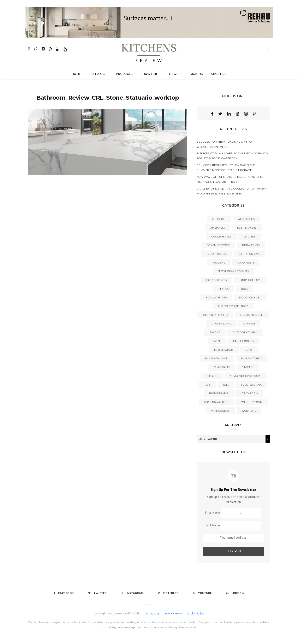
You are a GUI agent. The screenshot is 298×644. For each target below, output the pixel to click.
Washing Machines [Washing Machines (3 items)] (217, 402)
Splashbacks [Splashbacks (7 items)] (222, 367)
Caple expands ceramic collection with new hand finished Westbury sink (231, 191)
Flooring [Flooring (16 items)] (219, 263)
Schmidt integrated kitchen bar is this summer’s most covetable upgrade (226, 168)
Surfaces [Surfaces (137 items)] (212, 376)
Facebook (64, 593)
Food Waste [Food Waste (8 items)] (246, 263)
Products (124, 74)
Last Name (213, 526)
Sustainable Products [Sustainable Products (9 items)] (245, 376)
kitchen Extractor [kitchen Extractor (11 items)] (215, 315)
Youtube (202, 593)
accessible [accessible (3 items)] (219, 219)
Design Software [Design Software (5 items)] (219, 245)
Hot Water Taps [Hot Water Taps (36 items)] (216, 298)
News (174, 74)
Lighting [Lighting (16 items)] (215, 333)
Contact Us (153, 614)
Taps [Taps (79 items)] (208, 385)
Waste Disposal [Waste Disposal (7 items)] (252, 402)
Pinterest (168, 593)
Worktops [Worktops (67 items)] (249, 411)
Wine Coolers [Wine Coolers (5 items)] (220, 411)
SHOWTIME (150, 74)
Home (76, 74)
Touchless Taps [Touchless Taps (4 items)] (251, 385)
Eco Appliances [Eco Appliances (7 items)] (217, 254)
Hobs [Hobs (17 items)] (245, 289)
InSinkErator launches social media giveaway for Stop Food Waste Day (232, 156)
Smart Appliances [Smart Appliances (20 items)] (217, 359)
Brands (196, 74)
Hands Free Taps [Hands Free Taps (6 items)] (250, 280)
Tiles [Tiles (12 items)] (226, 385)
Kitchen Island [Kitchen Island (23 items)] (221, 324)
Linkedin (235, 593)
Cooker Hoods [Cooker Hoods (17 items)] (221, 237)
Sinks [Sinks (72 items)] (249, 350)
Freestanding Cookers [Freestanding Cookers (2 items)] (233, 271)
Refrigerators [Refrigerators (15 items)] (224, 350)
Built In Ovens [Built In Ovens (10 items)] (247, 228)
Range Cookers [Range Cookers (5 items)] (244, 341)
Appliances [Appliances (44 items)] (218, 228)
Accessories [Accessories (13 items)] (246, 219)
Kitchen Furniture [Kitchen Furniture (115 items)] (252, 315)
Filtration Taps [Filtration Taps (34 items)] (249, 254)
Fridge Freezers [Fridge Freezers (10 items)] (217, 280)
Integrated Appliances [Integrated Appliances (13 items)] (233, 306)
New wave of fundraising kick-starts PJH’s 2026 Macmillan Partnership (230, 179)
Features (97, 74)
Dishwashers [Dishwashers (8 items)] (251, 245)
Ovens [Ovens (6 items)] (217, 341)
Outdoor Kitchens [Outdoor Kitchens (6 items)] (245, 333)
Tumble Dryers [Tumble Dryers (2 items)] (219, 394)
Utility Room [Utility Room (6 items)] (249, 394)
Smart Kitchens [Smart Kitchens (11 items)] (251, 359)
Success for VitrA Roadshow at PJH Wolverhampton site (225, 144)
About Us (219, 74)
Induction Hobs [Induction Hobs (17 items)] (250, 298)
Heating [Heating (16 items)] (224, 289)
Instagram (132, 593)
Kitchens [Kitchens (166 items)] (249, 324)
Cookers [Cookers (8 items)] (249, 237)
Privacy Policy (174, 614)
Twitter (97, 593)
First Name (213, 513)
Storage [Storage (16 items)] (248, 367)
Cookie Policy (195, 614)
